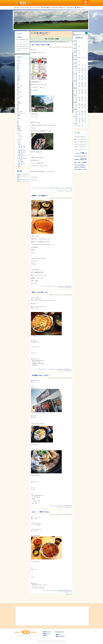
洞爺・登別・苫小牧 (22, 151)
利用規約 (45, 635)
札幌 (19, 143)
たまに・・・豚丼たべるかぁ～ (41, 512)
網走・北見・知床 (22, 163)
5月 (85, 71)
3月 (79, 72)
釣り (77, 169)
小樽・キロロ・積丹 (22, 146)
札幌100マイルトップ (47, 632)
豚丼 (65, 369)
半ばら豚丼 (58, 590)
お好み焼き (19, 103)
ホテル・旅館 (20, 111)
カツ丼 (63, 506)
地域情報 (19, 127)
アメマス (79, 139)
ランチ (83, 147)
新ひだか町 (77, 163)
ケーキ (79, 142)
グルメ (39, 188)
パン (18, 82)
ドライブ (46, 188)
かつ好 (57, 506)
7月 (82, 58)
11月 (76, 54)
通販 (18, 84)
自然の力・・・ (20, 178)
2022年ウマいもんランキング (23, 176)
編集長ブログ (58, 634)
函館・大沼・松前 (22, 152)
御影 (67, 286)
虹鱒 (81, 167)
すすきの (78, 137)
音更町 (85, 169)
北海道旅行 (19, 130)
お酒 (18, 110)
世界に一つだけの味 (55, 369)
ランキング (19, 93)
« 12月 (18, 51)
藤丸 (79, 167)
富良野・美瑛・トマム (22, 155)
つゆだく (60, 506)
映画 (18, 105)
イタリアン (19, 76)
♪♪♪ (47, 369)
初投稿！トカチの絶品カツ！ (40, 196)
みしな (63, 286)
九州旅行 (19, 115)
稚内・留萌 (20, 165)
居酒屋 (18, 79)
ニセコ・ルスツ (21, 149)
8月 (76, 61)
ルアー (81, 150)
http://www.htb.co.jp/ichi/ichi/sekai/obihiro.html (43, 300)
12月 (76, 43)
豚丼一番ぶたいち (69, 369)
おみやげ (19, 98)
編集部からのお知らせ (60, 636)
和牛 (68, 188)
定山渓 (20, 145)
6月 (82, 71)
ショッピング (20, 86)
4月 (76, 72)
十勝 (66, 188)
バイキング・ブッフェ (21, 113)
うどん (18, 101)
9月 (79, 47)
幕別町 (68, 506)
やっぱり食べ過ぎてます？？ (32, 14)
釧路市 (80, 169)
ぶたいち (50, 369)
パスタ (76, 147)
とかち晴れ (34, 52)
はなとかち (52, 590)
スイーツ (19, 74)
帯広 (79, 160)
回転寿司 (82, 156)
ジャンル (42, 188)
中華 (18, 89)
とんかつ (54, 286)
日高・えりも (21, 154)
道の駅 (18, 77)
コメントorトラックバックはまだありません (65, 191)
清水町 (70, 286)
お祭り (58, 188)
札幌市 (85, 162)
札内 (70, 506)
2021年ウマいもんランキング (23, 179)
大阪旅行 (19, 166)
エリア (37, 188)
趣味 (18, 125)
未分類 (18, 60)
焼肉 (52, 188)
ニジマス (84, 144)
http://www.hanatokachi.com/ (38, 588)
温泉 (18, 67)
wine (18, 108)
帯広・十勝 (49, 188)
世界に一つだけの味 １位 (40, 292)
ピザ (80, 147)
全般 (18, 94)
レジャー (20, 138)
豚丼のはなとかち (69, 590)
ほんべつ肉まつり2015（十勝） (41, 45)
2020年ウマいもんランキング (23, 181)
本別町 (70, 188)
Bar (18, 106)
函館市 (78, 153)
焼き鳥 (18, 88)
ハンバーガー (20, 96)
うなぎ (18, 91)
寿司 (18, 81)
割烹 (18, 123)
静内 (82, 170)
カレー (18, 117)
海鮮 (18, 65)
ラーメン (19, 62)
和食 (18, 122)
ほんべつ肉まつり (62, 188)
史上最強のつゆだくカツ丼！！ (41, 375)
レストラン (19, 64)
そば (18, 71)
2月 (82, 72)
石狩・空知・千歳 (22, 148)
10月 (79, 58)
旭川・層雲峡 (21, 161)
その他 (18, 118)
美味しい (84, 165)
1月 (79, 50)
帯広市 (61, 369)
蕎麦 (76, 167)
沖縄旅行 (19, 129)
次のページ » (70, 594)
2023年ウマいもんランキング (23, 174)
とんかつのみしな (59, 286)
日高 (81, 163)
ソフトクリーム (78, 144)
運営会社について (47, 634)
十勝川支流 (78, 156)
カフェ (18, 72)
